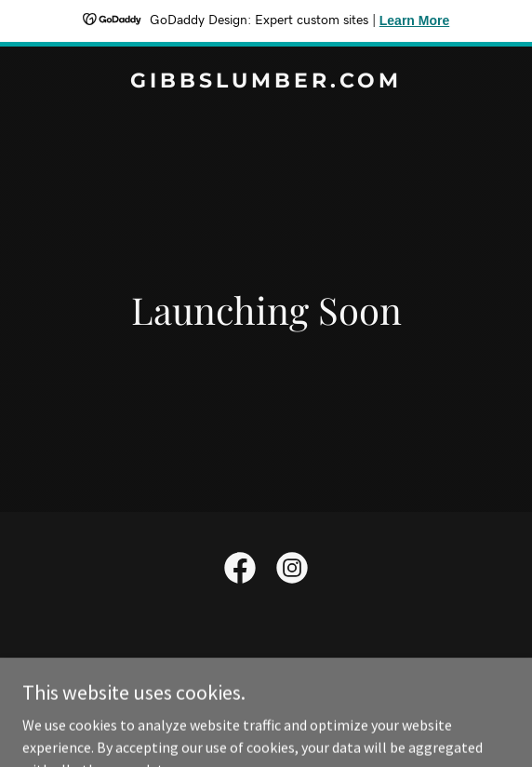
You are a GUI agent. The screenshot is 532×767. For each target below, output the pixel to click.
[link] (266, 82)
